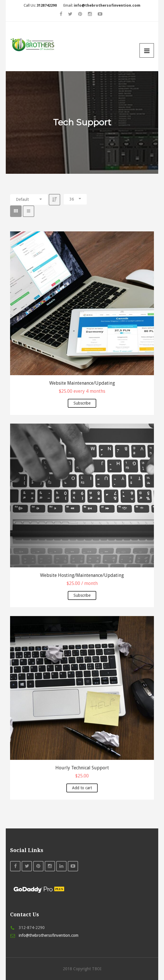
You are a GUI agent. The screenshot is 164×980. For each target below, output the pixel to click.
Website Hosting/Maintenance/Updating (82, 575)
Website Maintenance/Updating (82, 383)
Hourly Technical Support (82, 768)
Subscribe (82, 403)
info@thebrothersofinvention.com (49, 935)
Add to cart (82, 788)
